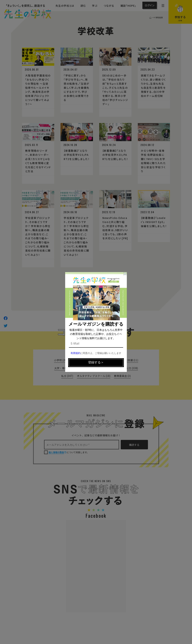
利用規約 (76, 353)
